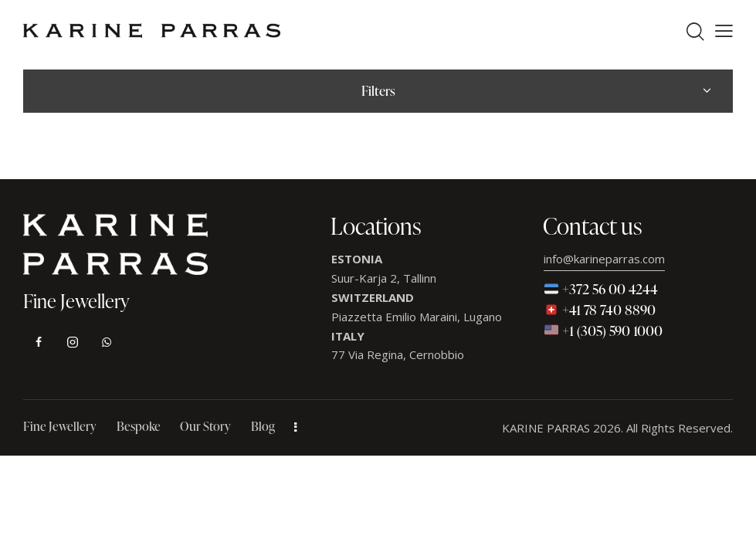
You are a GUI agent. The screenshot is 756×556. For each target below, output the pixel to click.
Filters (378, 91)
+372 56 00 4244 (601, 288)
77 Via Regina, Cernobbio (398, 354)
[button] (724, 31)
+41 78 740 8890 (600, 309)
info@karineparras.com (604, 259)
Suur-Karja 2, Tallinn (384, 278)
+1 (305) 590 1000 (603, 330)
